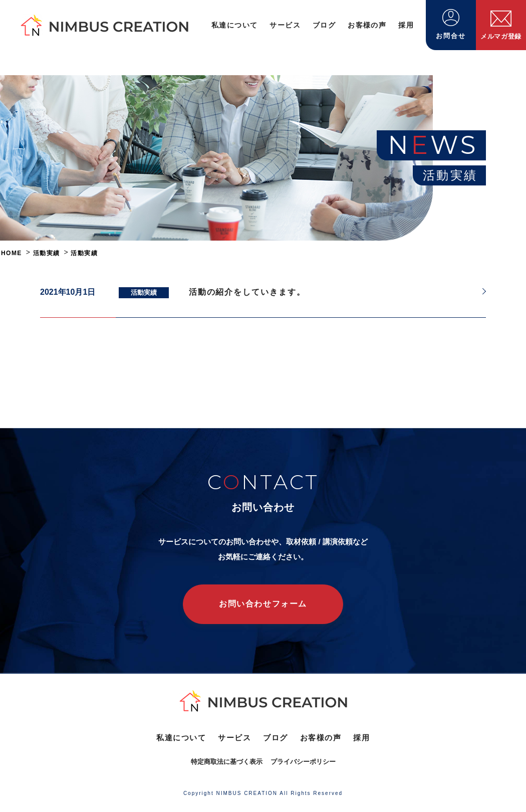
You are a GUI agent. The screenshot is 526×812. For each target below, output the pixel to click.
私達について (234, 25)
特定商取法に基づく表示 (227, 762)
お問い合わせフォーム (263, 604)
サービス (285, 25)
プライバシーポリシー (303, 762)
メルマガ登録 (501, 25)
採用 (406, 25)
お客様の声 (367, 25)
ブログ (324, 25)
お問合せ (451, 24)
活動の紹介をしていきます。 (247, 292)
